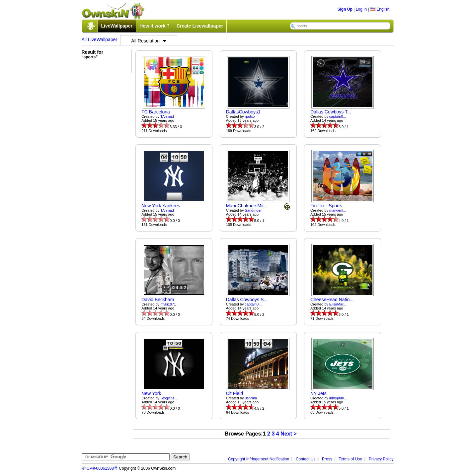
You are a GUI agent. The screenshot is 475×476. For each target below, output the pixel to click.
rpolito (250, 116)
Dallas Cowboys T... (331, 112)
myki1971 (168, 304)
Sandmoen (254, 210)
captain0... (338, 116)
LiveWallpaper (117, 26)
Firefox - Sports (326, 206)
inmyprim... (338, 398)
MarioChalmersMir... (247, 206)
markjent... (338, 210)
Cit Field (235, 393)
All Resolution (149, 41)
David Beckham (158, 300)
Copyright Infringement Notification (259, 459)
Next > (288, 434)
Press (327, 459)
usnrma (251, 398)
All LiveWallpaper (100, 39)
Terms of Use (350, 459)
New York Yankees (161, 206)
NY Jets (318, 393)
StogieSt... (169, 398)
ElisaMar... (338, 304)
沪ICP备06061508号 (100, 468)
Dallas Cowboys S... (247, 300)
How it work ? (155, 26)
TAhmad (167, 116)
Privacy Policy (381, 459)
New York (151, 393)
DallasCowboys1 (243, 112)
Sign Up (345, 9)
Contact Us (306, 459)
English (380, 9)
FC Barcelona (156, 112)
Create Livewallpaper (200, 26)
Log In (361, 9)
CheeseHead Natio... (332, 300)
